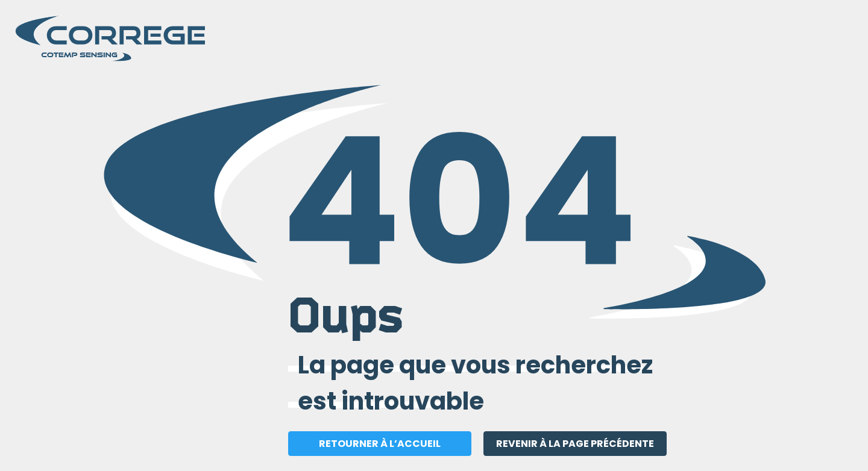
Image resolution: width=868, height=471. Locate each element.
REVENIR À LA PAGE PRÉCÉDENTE (575, 444)
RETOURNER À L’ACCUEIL (380, 444)
